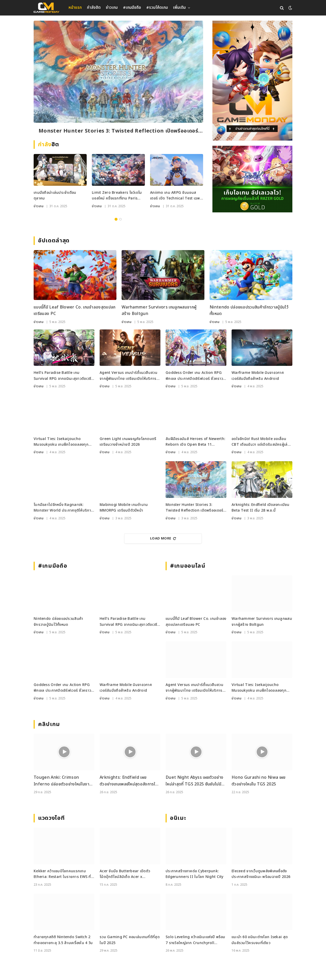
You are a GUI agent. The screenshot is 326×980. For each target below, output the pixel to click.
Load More (163, 538)
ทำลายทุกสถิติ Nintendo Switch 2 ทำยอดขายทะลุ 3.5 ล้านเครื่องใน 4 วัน (63, 940)
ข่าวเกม (112, 8)
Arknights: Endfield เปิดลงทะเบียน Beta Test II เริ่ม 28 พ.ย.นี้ (261, 508)
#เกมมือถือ (132, 8)
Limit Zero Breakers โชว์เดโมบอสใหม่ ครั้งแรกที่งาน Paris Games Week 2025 (117, 196)
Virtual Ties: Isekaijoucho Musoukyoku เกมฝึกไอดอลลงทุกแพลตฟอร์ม (61, 442)
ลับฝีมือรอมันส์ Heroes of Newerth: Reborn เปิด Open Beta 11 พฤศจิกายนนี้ (195, 442)
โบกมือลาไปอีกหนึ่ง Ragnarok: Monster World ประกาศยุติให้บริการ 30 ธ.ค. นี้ (63, 508)
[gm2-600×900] (252, 81)
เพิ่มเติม (179, 8)
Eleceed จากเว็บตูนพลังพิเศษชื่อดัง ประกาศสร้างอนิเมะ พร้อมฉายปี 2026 (261, 874)
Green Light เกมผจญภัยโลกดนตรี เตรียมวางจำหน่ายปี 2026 (128, 442)
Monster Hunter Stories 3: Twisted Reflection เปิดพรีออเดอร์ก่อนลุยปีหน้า (118, 131)
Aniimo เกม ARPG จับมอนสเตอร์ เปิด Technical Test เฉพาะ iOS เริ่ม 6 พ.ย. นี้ (176, 196)
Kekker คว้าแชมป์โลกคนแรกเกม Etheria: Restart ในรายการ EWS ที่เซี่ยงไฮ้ (62, 874)
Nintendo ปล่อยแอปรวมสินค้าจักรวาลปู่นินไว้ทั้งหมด (249, 311)
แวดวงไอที (51, 818)
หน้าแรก (75, 8)
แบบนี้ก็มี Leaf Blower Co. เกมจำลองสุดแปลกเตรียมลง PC (75, 311)
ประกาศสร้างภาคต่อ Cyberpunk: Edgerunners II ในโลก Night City (195, 874)
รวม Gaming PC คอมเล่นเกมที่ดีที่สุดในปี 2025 (130, 940)
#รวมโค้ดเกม (157, 8)
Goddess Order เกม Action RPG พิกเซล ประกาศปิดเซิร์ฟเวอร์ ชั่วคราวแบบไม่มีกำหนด (194, 376)
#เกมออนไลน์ (188, 566)
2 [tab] (120, 219)
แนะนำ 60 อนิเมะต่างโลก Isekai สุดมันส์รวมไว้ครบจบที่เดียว (260, 940)
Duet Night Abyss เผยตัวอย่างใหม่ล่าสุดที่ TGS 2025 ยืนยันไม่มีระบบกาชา (194, 781)
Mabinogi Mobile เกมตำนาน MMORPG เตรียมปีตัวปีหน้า (124, 508)
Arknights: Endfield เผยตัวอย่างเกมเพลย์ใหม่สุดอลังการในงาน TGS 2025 (129, 781)
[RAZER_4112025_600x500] (252, 179)
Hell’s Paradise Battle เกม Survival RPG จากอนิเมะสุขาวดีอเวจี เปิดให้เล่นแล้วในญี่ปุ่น (62, 376)
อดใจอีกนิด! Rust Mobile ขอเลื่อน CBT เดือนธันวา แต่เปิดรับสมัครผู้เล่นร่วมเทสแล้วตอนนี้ (261, 442)
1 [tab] (116, 219)
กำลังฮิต (94, 8)
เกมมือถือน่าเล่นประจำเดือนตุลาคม (55, 195)
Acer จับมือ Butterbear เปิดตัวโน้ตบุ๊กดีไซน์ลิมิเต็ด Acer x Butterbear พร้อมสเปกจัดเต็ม (125, 874)
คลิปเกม (49, 724)
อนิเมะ (178, 818)
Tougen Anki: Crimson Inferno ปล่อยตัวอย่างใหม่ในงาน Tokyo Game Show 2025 (63, 781)
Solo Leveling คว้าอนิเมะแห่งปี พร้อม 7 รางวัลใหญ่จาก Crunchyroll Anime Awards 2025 (195, 940)
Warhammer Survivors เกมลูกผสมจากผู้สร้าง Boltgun (159, 311)
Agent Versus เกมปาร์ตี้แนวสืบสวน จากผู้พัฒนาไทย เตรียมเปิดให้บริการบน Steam (128, 376)
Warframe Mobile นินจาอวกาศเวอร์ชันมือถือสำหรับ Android (258, 376)
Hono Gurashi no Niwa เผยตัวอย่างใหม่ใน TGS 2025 (259, 781)
